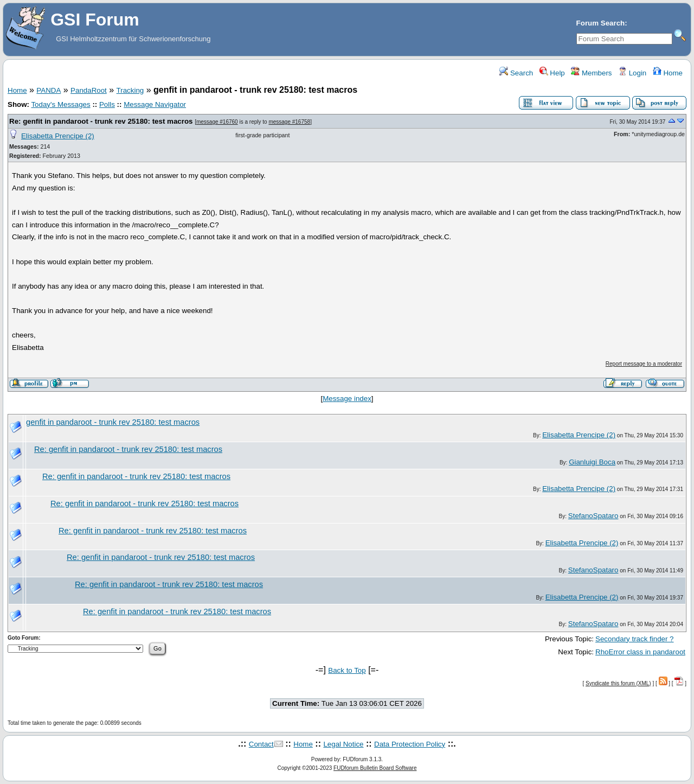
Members (591, 73)
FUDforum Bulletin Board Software (375, 768)
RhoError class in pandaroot (640, 652)
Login (632, 73)
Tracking (130, 90)
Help (552, 73)
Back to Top (347, 670)
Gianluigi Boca (592, 462)
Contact (261, 744)
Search (516, 73)
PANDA (49, 90)
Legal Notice (343, 744)
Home (668, 73)
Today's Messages (60, 104)
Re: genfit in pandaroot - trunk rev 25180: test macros (101, 121)
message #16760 (217, 122)
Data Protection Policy (410, 744)
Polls (107, 104)
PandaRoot (89, 90)
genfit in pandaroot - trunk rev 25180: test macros (113, 422)
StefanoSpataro (593, 516)
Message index (347, 399)
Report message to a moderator (644, 364)
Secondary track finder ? (634, 639)
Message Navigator (155, 104)
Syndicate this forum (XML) (618, 683)
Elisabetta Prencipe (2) (58, 136)
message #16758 (289, 122)
